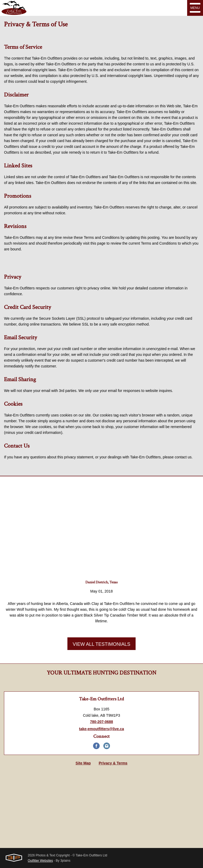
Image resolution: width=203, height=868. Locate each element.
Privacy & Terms (113, 763)
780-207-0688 (101, 722)
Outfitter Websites (40, 861)
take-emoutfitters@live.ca (101, 729)
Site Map (83, 763)
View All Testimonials (101, 644)
